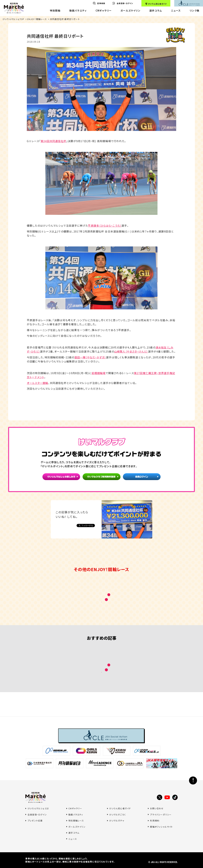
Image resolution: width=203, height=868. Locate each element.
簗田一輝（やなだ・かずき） (90, 357)
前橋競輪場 (99, 373)
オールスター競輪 (38, 383)
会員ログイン (142, 477)
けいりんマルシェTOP (13, 19)
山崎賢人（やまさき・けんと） (131, 351)
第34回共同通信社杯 (53, 141)
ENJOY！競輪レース (37, 19)
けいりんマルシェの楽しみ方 (61, 477)
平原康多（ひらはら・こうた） (105, 226)
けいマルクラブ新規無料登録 (101, 477)
